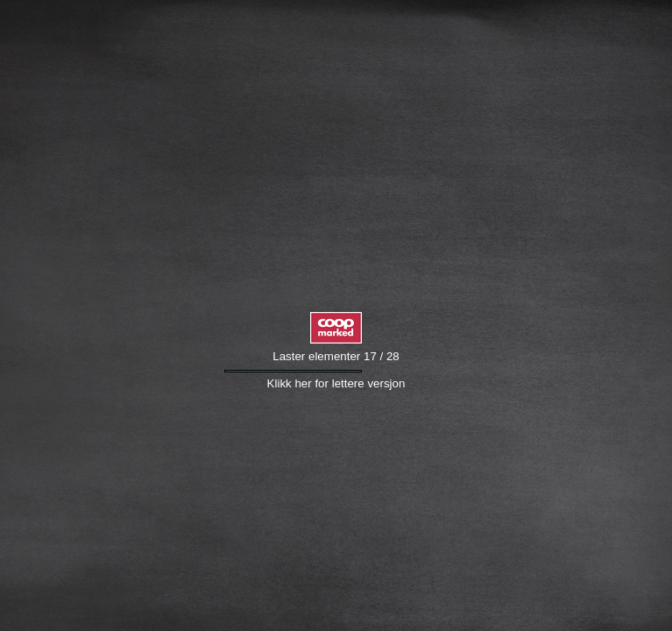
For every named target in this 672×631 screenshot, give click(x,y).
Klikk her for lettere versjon (336, 383)
